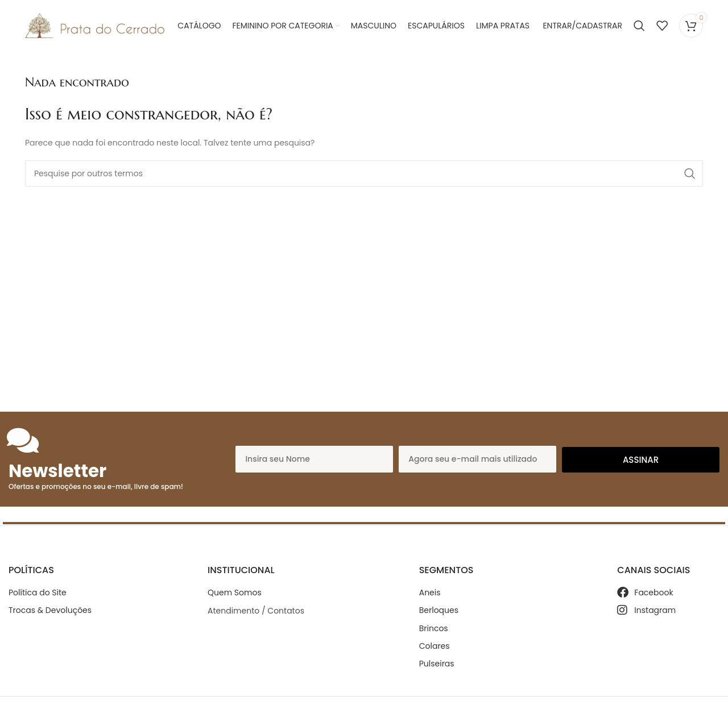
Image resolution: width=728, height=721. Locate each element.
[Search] (639, 26)
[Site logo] (95, 25)
